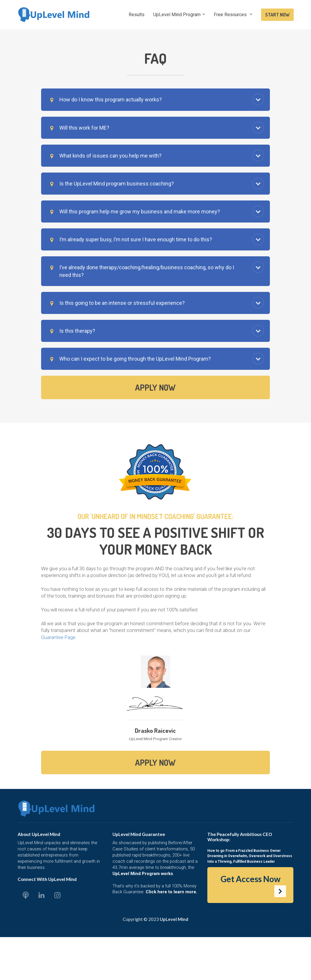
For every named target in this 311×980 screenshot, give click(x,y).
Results (137, 15)
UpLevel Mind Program (177, 15)
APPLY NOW (155, 387)
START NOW (277, 15)
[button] (258, 99)
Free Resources (231, 15)
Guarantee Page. (59, 637)
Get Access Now (253, 885)
